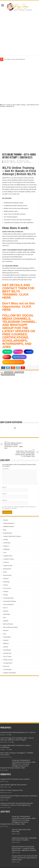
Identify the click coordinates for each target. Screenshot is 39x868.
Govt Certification (8, 604)
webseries (6, 666)
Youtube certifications (10, 673)
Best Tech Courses (19, 357)
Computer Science (9, 559)
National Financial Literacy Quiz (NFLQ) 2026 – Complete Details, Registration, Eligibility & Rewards (24, 848)
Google (5, 595)
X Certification (7, 669)
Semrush (6, 640)
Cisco (5, 553)
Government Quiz (8, 598)
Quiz (5, 634)
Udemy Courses (8, 660)
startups (6, 647)
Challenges (6, 549)
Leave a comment (17, 162)
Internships (7, 614)
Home (3, 105)
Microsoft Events (8, 624)
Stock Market (7, 650)
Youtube (7, 357)
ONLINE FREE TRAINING (8, 375)
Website (5, 500)
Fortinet (5, 585)
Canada (5, 540)
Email (4, 494)
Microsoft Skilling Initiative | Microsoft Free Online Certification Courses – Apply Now (15, 445)
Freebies (6, 592)
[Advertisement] (20, 34)
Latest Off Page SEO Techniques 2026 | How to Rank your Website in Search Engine (17, 739)
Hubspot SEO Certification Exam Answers (15, 779)
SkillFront (6, 643)
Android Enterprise (9, 523)
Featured (9, 105)
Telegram (29, 352)
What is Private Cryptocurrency (12, 790)
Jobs (5, 617)
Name (5, 487)
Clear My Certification (10, 161)
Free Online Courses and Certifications (15, 59)
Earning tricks (7, 569)
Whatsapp (7, 352)
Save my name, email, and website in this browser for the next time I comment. (19, 508)
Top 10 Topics (7, 656)
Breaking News (8, 533)
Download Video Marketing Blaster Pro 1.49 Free (18, 732)
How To (5, 608)
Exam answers (7, 575)
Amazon (6, 520)
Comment (6, 469)
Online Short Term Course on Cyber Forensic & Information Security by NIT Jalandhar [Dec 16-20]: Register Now (24, 453)
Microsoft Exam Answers (11, 627)
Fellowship (6, 582)
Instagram (18, 352)
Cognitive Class (8, 556)
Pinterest (6, 630)
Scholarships (7, 637)
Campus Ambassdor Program (12, 536)
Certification (7, 543)
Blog (5, 530)
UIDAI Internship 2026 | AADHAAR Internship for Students (24, 839)
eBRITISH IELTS (9, 372)
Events (5, 572)
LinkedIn (6, 621)
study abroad (7, 653)
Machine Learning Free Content (13, 362)
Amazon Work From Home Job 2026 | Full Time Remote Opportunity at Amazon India (25, 858)
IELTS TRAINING (19, 372)
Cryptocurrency (8, 566)
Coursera (6, 562)
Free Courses (7, 588)
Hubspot (6, 611)
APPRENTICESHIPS (9, 527)
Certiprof (6, 546)
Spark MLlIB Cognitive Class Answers (14, 785)
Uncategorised (8, 663)
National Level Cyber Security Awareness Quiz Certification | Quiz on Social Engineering (17, 804)
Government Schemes (10, 601)
